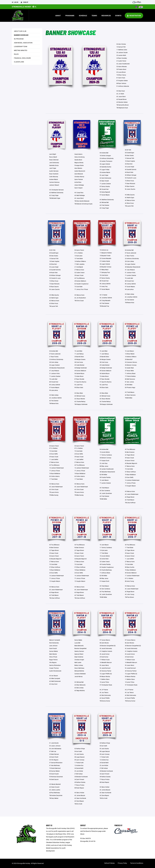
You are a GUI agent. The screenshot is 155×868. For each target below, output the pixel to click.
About (58, 16)
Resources (106, 16)
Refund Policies (110, 863)
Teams (94, 16)
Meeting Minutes (21, 50)
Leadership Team (21, 46)
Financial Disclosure (22, 58)
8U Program (19, 39)
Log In (15, 2)
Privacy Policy (122, 863)
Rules (16, 54)
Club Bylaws (19, 62)
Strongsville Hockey (22, 7)
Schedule (83, 16)
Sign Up (24, 2)
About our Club (20, 31)
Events (118, 16)
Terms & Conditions (137, 863)
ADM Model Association (23, 43)
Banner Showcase (21, 35)
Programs (70, 16)
